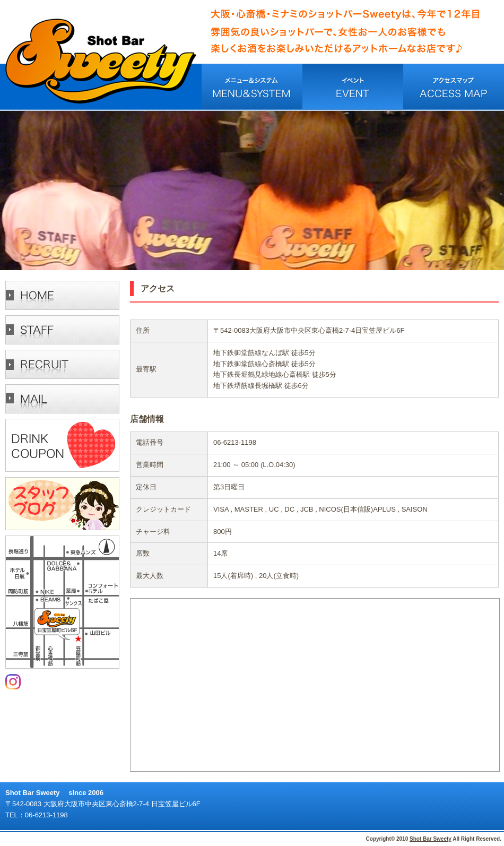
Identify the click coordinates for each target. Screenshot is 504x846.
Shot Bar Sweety (431, 839)
